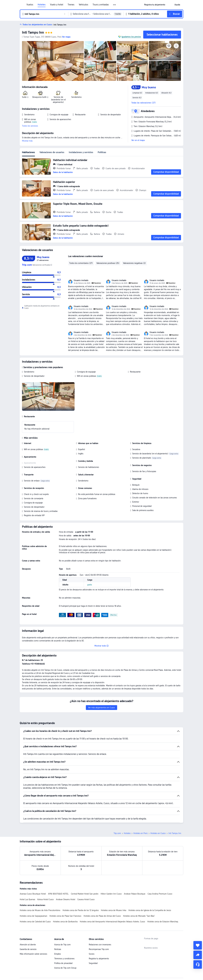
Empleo (58, 954)
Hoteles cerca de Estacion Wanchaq (163, 922)
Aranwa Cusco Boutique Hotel (33, 894)
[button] (115, 5)
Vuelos (30, 5)
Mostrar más (27, 141)
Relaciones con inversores (100, 945)
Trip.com (117, 833)
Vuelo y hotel (57, 5)
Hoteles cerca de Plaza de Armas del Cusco (102, 916)
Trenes (71, 5)
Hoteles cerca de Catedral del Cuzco (35, 922)
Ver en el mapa (138, 140)
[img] (53, 61)
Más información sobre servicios (33, 954)
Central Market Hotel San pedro (85, 894)
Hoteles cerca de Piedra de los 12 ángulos (81, 910)
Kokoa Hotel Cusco (46, 899)
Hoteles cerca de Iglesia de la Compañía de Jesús (150, 910)
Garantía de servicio (28, 949)
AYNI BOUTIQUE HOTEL (58, 894)
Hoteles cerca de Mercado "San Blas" (139, 916)
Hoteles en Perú (140, 833)
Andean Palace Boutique (135, 894)
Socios (92, 954)
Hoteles (42, 5)
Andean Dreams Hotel (66, 899)
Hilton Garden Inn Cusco (111, 894)
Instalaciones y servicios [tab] (81, 152)
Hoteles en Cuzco (158, 833)
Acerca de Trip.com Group (65, 968)
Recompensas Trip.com (99, 949)
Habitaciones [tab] (28, 152)
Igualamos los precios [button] (131, 37)
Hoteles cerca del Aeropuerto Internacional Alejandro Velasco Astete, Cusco (112, 922)
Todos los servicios (30, 126)
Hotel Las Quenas (27, 899)
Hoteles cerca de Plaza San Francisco (65, 916)
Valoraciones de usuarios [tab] (52, 152)
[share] (198, 955)
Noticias (58, 949)
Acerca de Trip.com (62, 945)
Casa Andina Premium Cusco (160, 894)
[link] (155, 5)
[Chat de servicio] (198, 964)
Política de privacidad (63, 963)
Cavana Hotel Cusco (86, 899)
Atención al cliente (28, 945)
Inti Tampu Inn (33, 32)
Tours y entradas (101, 5)
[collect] (198, 945)
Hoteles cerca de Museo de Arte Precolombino (40, 910)
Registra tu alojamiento (99, 959)
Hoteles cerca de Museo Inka (114, 910)
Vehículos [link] (83, 5)
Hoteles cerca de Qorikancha (65, 922)
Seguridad (93, 963)
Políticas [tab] (102, 152)
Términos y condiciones (64, 959)
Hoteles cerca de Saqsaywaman (33, 916)
